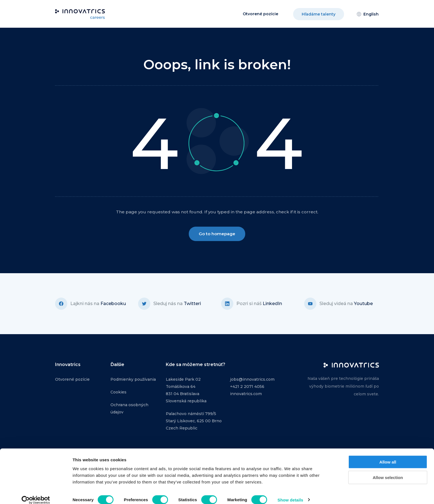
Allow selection (388, 471)
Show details (290, 493)
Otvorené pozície (260, 14)
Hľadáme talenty (319, 14)
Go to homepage (217, 234)
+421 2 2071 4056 (247, 387)
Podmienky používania (133, 379)
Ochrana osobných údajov (129, 408)
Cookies (118, 392)
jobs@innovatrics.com (252, 379)
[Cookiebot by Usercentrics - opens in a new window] (36, 493)
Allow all (388, 455)
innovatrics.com (246, 394)
